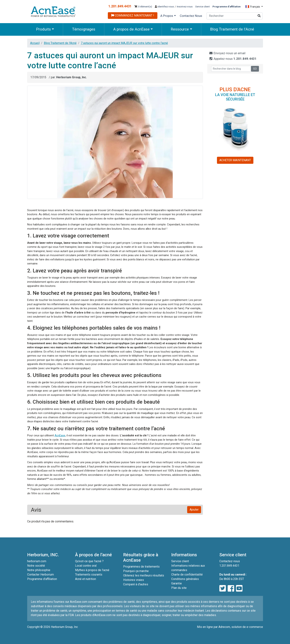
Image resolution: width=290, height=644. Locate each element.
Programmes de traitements (141, 567)
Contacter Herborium (41, 575)
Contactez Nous (191, 16)
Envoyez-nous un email (227, 53)
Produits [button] (43, 29)
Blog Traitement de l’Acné (232, 29)
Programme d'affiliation (42, 579)
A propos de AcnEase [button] (131, 29)
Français (253, 7)
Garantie (177, 583)
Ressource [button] (180, 29)
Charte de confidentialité (187, 575)
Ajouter (194, 510)
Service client (203, 6)
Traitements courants (89, 575)
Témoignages (84, 29)
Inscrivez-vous (185, 6)
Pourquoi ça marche (136, 571)
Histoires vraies (134, 580)
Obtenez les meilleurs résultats (144, 575)
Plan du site (179, 588)
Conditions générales (185, 579)
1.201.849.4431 (120, 6)
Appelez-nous (233, 59)
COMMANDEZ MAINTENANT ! (133, 15)
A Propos (167, 16)
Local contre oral (86, 566)
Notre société (36, 566)
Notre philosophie (39, 570)
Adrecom (224, 627)
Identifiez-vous (164, 6)
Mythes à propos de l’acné (92, 570)
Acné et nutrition (86, 579)
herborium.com (37, 561)
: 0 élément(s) (143, 6)
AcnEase (60, 435)
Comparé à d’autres (136, 584)
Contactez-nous (230, 561)
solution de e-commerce (247, 627)
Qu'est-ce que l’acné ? (89, 561)
